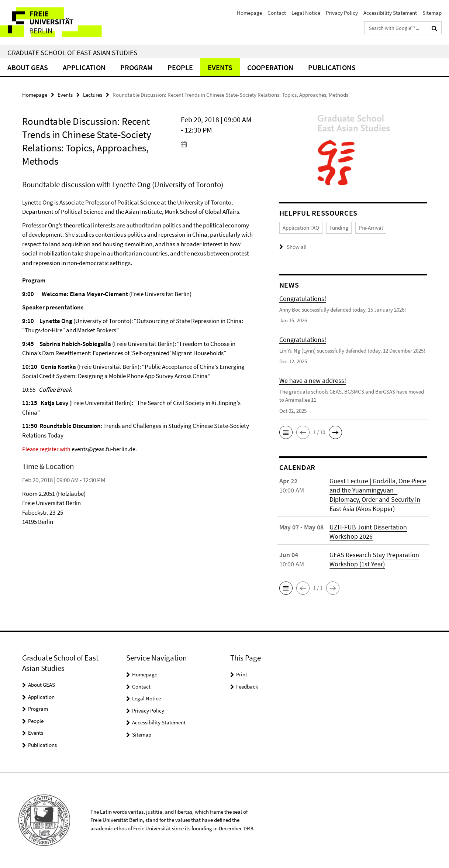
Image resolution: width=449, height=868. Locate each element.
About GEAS (28, 67)
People (180, 67)
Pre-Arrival (371, 228)
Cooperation (270, 67)
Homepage (249, 13)
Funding (339, 228)
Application (84, 67)
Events (220, 67)
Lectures (93, 95)
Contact (277, 13)
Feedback (247, 687)
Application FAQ (301, 228)
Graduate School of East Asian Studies (72, 52)
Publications (332, 67)
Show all (297, 247)
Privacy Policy (342, 13)
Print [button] (242, 674)
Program (137, 67)
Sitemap (432, 13)
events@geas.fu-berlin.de (103, 449)
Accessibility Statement (390, 13)
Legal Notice (306, 13)
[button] (286, 432)
